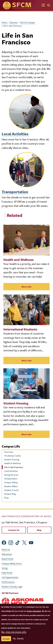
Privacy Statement (34, 611)
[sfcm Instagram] (11, 542)
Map (39, 530)
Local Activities (15, 134)
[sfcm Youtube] (31, 542)
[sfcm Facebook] (4, 542)
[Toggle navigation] (43, 5)
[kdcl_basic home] (26, 516)
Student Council (11, 490)
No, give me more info (14, 632)
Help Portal (7, 573)
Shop (6, 498)
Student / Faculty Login (12, 586)
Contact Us (14, 530)
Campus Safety (11, 482)
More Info (27, 287)
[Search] (49, 5)
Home (5, 22)
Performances (8, 582)
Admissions (7, 554)
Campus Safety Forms (12, 563)
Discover (14, 22)
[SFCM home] (17, 5)
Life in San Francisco (13, 467)
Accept (6, 639)
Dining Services (11, 475)
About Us (6, 549)
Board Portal (7, 559)
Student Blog (10, 494)
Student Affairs (11, 486)
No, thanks (18, 639)
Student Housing (12, 459)
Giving (5, 568)
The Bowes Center (13, 456)
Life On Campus (27, 22)
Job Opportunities (10, 577)
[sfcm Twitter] (24, 542)
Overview (9, 452)
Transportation (15, 192)
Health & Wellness (12, 463)
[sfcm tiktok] (18, 542)
